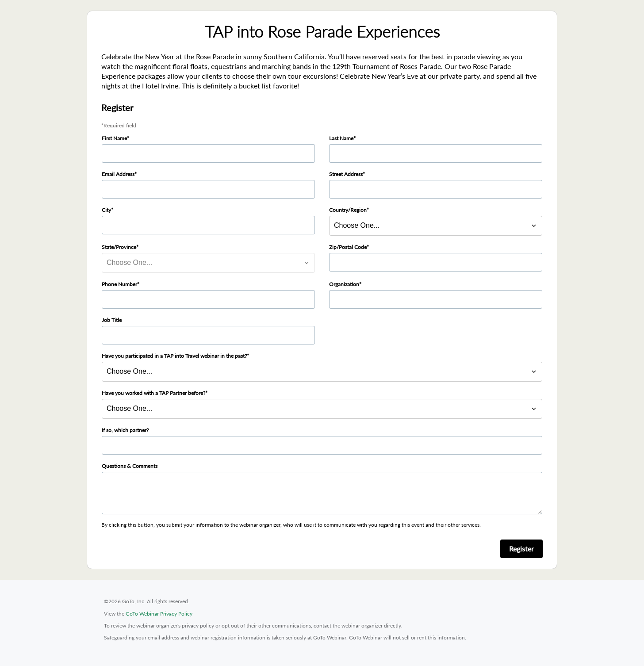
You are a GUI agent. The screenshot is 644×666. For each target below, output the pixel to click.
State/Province (119, 247)
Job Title (112, 320)
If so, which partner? (125, 430)
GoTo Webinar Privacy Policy (159, 614)
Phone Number (119, 284)
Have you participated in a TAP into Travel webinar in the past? (174, 356)
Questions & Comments (130, 466)
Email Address (118, 174)
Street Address (346, 174)
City (106, 210)
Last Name (341, 138)
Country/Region (348, 210)
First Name (114, 138)
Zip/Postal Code (348, 247)
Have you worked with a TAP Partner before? (153, 393)
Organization (344, 284)
